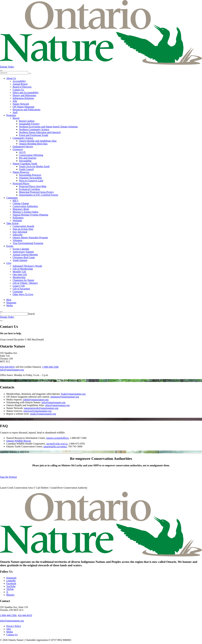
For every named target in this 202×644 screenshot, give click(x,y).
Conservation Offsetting (31, 155)
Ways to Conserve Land (31, 181)
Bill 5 (15, 201)
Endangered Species (23, 147)
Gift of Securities (21, 289)
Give (9, 263)
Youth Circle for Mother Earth (34, 166)
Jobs (15, 101)
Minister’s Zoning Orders (25, 212)
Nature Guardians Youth (25, 164)
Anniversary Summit (23, 252)
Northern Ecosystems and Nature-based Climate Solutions (48, 127)
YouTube (11, 586)
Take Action (12, 223)
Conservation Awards (23, 226)
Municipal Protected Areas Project (36, 192)
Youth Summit (20, 260)
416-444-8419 (7, 367)
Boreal (16, 118)
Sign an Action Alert (23, 229)
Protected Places (21, 183)
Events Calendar (21, 249)
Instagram (11, 578)
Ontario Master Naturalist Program (30, 237)
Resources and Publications (27, 110)
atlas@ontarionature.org (57, 405)
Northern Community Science (34, 129)
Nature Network (21, 104)
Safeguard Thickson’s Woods (27, 266)
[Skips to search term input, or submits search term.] (1, 312)
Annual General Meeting (25, 255)
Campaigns (12, 198)
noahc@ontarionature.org (43, 414)
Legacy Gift (19, 286)
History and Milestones (24, 95)
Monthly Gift (19, 272)
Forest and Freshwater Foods (34, 135)
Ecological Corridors (30, 189)
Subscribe (18, 235)
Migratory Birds (21, 209)
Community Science (23, 138)
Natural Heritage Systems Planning (30, 215)
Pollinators (18, 218)
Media (10, 305)
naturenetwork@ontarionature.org (41, 408)
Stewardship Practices (30, 175)
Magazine (11, 303)
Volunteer (18, 240)
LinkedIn (11, 581)
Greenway (18, 149)
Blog (9, 300)
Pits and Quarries (28, 158)
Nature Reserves (21, 172)
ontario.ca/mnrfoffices (57, 438)
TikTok (10, 589)
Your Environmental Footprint (28, 243)
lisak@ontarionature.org (73, 394)
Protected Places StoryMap (33, 186)
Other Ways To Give (23, 294)
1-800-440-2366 (50, 367)
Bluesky (10, 595)
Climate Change (21, 203)
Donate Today (7, 67)
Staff (15, 112)
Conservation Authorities (25, 206)
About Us (11, 78)
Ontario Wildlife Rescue (19, 441)
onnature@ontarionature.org (65, 397)
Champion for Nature (23, 280)
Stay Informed (20, 232)
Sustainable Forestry (29, 124)
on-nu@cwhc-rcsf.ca (57, 444)
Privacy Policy (14, 626)
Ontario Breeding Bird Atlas (33, 144)
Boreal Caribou (27, 121)
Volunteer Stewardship (30, 178)
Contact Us (18, 90)
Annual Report (20, 84)
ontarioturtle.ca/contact (55, 446)
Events (10, 246)
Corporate (18, 292)
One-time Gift (20, 274)
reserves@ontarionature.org (37, 411)
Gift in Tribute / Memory (25, 283)
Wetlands (17, 220)
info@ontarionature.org (12, 370)
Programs (11, 115)
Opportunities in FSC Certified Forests (39, 195)
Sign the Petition (8, 477)
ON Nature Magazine (24, 107)
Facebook (11, 583)
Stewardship (25, 161)
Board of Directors (22, 87)
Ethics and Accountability (26, 92)
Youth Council (26, 169)
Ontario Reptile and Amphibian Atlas (38, 141)
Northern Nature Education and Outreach (40, 132)
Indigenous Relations (23, 98)
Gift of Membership (23, 269)
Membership (19, 277)
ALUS (22, 152)
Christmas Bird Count (24, 257)
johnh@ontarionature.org (36, 400)
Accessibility (19, 81)
